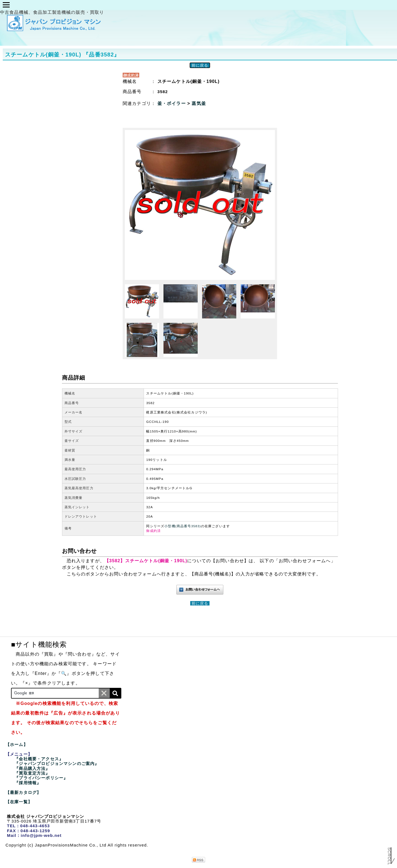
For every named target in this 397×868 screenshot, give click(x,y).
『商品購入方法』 (32, 768)
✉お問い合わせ (292, 5)
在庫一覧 (248, 5)
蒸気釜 (199, 103)
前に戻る (200, 65)
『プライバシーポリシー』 (41, 778)
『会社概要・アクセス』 (39, 759)
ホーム (45, 5)
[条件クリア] (104, 693)
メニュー (80, 5)
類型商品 (164, 5)
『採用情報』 (28, 783)
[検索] (115, 693)
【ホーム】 (17, 744)
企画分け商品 (122, 5)
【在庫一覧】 (19, 802)
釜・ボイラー (172, 103)
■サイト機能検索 (39, 644)
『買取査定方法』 (32, 773)
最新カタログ (206, 5)
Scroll (389, 856)
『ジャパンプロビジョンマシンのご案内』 (57, 763)
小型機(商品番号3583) (183, 526)
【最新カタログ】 (23, 792)
